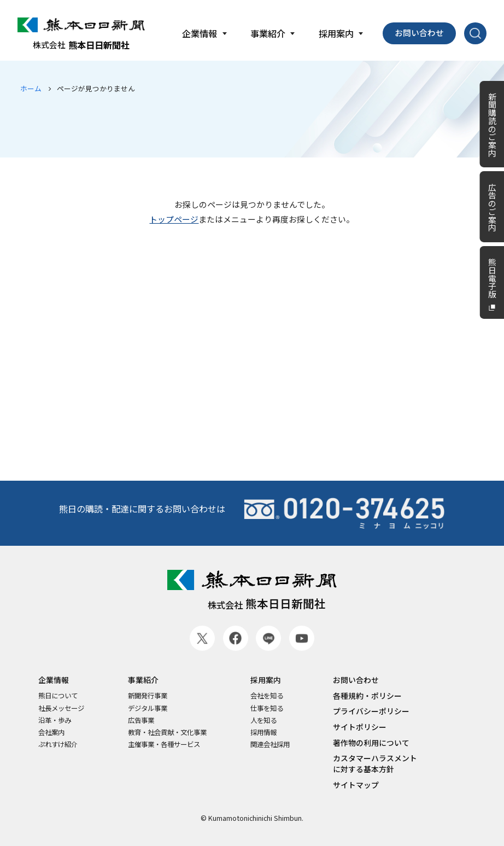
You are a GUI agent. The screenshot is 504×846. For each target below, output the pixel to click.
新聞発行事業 (148, 696)
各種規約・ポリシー (367, 696)
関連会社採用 (270, 745)
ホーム (31, 88)
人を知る (263, 720)
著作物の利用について (371, 743)
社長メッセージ (61, 708)
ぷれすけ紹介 (58, 745)
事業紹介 (143, 680)
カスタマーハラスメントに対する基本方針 (375, 763)
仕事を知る (267, 708)
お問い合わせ (419, 33)
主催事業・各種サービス (164, 745)
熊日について (58, 696)
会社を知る (267, 696)
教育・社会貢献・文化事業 (167, 733)
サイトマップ (356, 785)
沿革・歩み (55, 720)
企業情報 (54, 680)
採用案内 (266, 680)
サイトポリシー (360, 727)
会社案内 (51, 733)
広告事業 (141, 720)
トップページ (174, 219)
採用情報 (263, 733)
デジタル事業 (148, 708)
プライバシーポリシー (371, 711)
